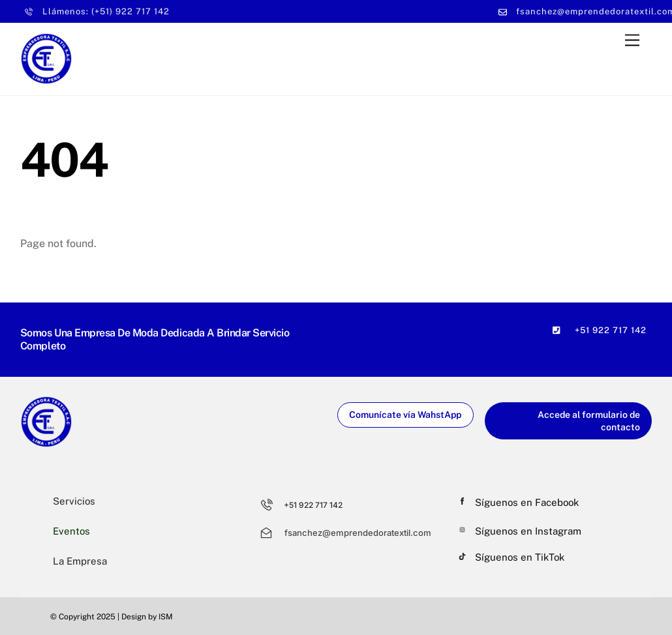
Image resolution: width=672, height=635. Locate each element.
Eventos (71, 531)
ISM (166, 617)
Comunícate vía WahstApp (405, 415)
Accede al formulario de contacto (589, 421)
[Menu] (632, 40)
